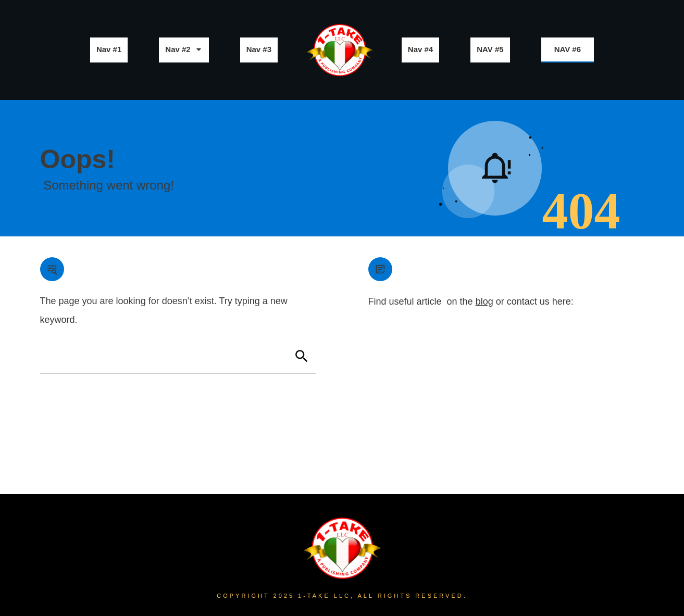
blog (484, 301)
